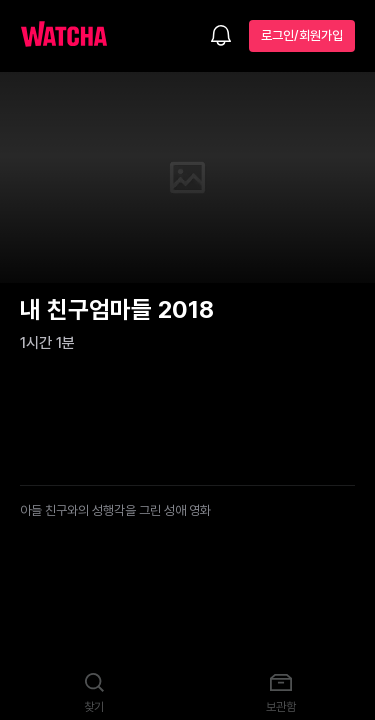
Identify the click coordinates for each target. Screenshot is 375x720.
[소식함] (221, 37)
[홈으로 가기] (74, 36)
